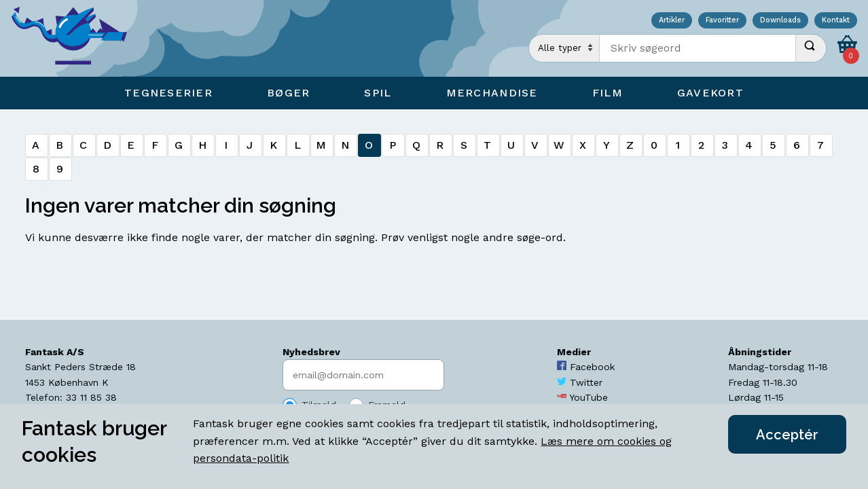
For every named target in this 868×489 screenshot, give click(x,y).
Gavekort (710, 93)
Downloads (780, 21)
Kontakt (836, 21)
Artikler (672, 21)
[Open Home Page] (76, 38)
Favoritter (722, 21)
